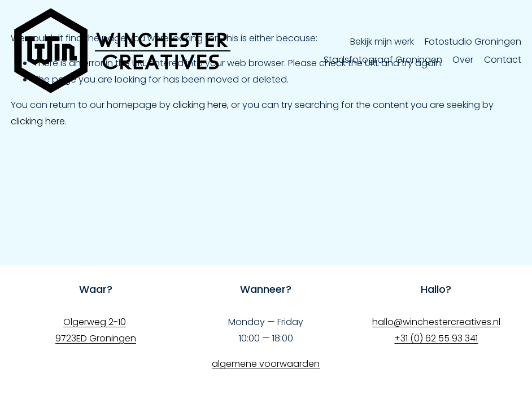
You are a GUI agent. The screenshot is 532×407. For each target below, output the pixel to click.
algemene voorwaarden (266, 364)
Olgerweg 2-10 (95, 322)
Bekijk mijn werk (382, 42)
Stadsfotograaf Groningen (383, 60)
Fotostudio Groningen (473, 42)
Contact (503, 60)
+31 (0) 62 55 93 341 (436, 338)
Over (463, 60)
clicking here (200, 105)
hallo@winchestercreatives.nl (436, 322)
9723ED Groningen (96, 338)
